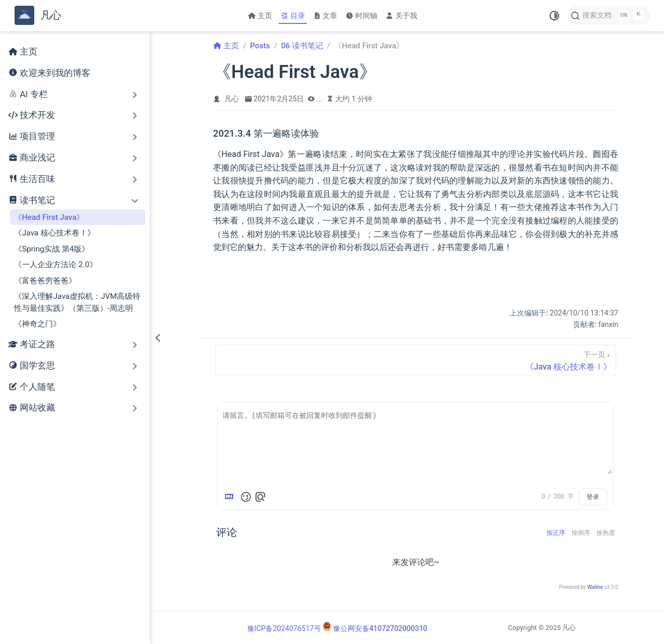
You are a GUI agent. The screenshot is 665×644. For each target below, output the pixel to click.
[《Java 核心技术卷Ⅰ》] (416, 360)
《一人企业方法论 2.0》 (56, 265)
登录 (593, 497)
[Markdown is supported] (231, 497)
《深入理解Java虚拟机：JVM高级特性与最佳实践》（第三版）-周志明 (77, 302)
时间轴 (361, 16)
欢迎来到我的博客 (49, 74)
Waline (595, 587)
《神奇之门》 (37, 324)
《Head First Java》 (49, 217)
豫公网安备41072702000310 (380, 628)
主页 (260, 16)
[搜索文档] (609, 16)
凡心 (232, 99)
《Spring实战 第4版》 (52, 249)
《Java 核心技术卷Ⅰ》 (54, 233)
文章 (325, 16)
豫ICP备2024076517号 (284, 628)
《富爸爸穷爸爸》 (45, 281)
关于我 (401, 16)
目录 (293, 16)
